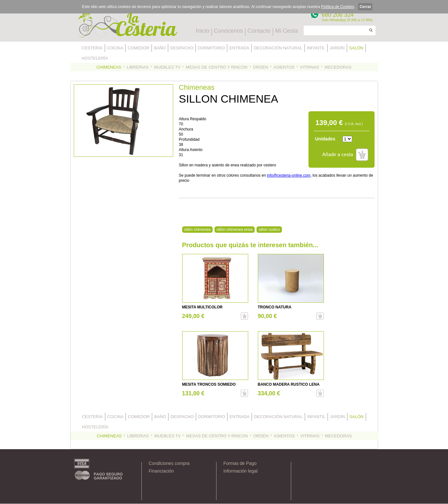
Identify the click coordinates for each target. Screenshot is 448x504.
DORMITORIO (211, 48)
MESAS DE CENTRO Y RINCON (216, 67)
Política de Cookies (338, 7)
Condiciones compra (169, 463)
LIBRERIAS (138, 67)
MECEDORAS (338, 67)
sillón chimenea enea (235, 230)
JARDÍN (337, 48)
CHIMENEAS (109, 67)
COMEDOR (139, 48)
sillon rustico (269, 230)
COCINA (115, 48)
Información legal (241, 471)
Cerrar (365, 7)
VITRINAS (309, 67)
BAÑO (160, 48)
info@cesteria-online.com (289, 175)
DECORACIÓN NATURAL (278, 48)
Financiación (161, 471)
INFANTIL (316, 48)
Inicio (203, 31)
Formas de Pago (240, 463)
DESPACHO (182, 48)
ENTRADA (239, 48)
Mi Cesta (287, 31)
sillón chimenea (197, 230)
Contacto (259, 31)
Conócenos (228, 31)
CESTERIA (92, 48)
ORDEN (261, 67)
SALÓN (356, 48)
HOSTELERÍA (95, 58)
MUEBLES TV (167, 67)
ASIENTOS (284, 67)
